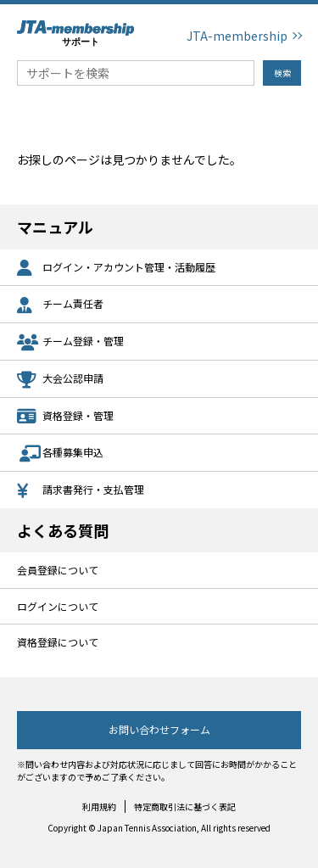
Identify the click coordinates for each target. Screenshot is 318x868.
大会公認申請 (60, 380)
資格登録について (58, 642)
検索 (282, 73)
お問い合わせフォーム (159, 729)
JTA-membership (237, 36)
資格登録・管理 (65, 417)
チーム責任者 (60, 305)
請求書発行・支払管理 (81, 491)
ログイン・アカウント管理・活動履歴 (116, 269)
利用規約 (99, 806)
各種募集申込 (60, 454)
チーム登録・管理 (70, 342)
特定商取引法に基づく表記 (185, 806)
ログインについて (58, 606)
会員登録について (58, 570)
